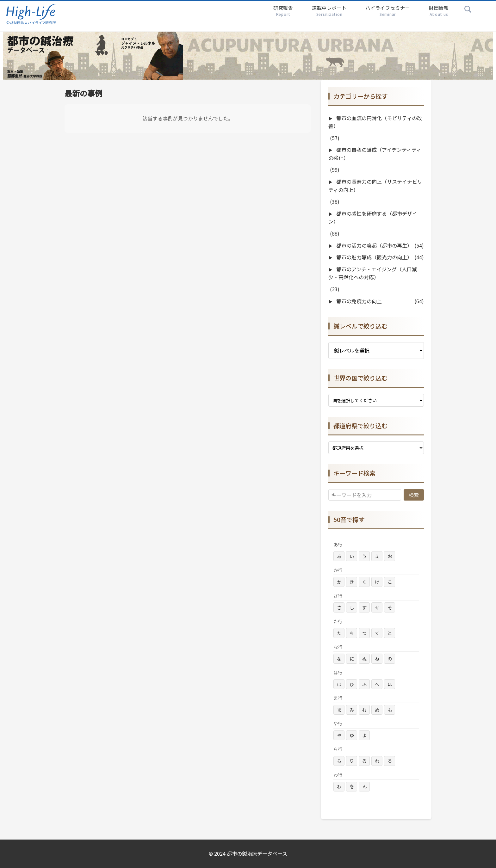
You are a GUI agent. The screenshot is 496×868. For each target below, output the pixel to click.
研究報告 (283, 11)
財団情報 (439, 11)
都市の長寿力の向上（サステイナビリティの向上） (375, 186)
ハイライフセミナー (388, 11)
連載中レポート (329, 11)
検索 (414, 495)
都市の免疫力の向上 (358, 301)
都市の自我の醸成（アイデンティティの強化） (375, 154)
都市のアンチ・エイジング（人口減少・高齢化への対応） (373, 273)
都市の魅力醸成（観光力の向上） (374, 257)
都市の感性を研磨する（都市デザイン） (373, 218)
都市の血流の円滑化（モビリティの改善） (375, 122)
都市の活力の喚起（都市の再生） (374, 245)
